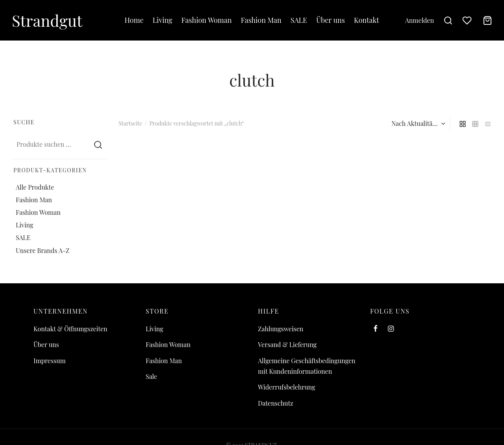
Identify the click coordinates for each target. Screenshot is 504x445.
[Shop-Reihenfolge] (417, 124)
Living (163, 20)
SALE (299, 20)
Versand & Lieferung (287, 344)
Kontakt (367, 20)
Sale (151, 376)
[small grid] (475, 124)
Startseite (130, 123)
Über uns (331, 20)
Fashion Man (261, 20)
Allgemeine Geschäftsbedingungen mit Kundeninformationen (307, 366)
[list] (488, 124)
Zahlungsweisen (281, 329)
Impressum (50, 361)
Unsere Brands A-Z (43, 250)
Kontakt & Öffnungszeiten (70, 329)
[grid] (463, 124)
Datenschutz (276, 403)
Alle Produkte (35, 187)
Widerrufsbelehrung (286, 387)
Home (134, 20)
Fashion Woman (207, 20)
